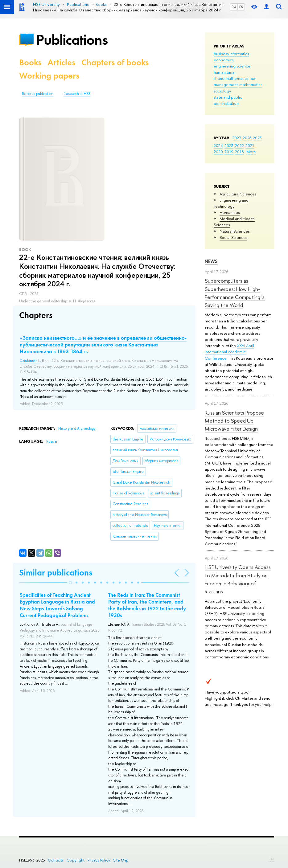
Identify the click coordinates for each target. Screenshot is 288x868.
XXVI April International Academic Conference (229, 352)
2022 (239, 145)
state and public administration (228, 100)
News (211, 261)
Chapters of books (115, 62)
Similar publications (56, 573)
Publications (72, 40)
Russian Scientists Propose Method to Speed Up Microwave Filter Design (234, 421)
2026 (247, 138)
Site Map (121, 860)
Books (30, 62)
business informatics (231, 54)
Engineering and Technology (231, 203)
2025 (257, 138)
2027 (237, 138)
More (251, 152)
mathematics (251, 84)
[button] (70, 583)
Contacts (56, 860)
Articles (61, 62)
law (253, 78)
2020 (218, 152)
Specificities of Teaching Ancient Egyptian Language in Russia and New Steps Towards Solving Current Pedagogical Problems (57, 605)
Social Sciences (233, 237)
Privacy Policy (99, 860)
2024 (218, 145)
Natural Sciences (235, 231)
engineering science (232, 66)
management (226, 84)
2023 (229, 145)
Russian (52, 441)
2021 (250, 145)
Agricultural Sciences (238, 194)
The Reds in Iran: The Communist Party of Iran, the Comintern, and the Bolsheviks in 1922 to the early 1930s (147, 605)
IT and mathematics (231, 78)
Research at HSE (77, 94)
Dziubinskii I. (30, 361)
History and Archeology (77, 428)
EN (241, 7)
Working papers (49, 76)
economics (224, 60)
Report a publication (38, 94)
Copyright (76, 860)
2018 (239, 152)
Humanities (230, 212)
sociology (222, 91)
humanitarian (225, 72)
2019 (229, 152)
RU (234, 7)
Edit (271, 859)
